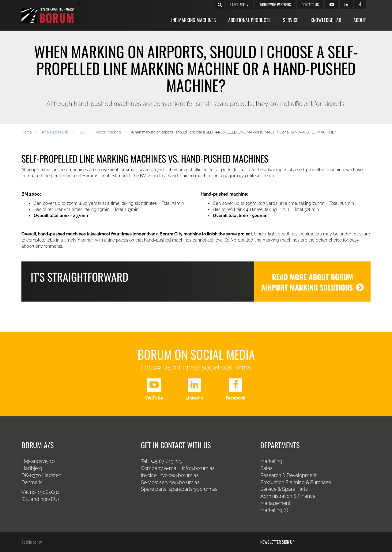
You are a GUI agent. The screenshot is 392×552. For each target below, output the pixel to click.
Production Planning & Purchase (296, 482)
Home (27, 132)
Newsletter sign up (277, 542)
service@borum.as (180, 482)
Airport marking (108, 132)
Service (291, 20)
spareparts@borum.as (193, 489)
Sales (266, 468)
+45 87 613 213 (166, 461)
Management (275, 503)
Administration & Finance (288, 496)
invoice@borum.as (179, 475)
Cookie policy (32, 542)
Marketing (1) (274, 510)
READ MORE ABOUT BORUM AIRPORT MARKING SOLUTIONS (313, 282)
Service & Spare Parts (284, 489)
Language (239, 4)
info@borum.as (198, 468)
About (360, 20)
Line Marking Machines (193, 20)
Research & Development (288, 475)
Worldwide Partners (275, 4)
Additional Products (249, 20)
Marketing (271, 461)
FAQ (82, 132)
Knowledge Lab (326, 20)
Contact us (310, 4)
